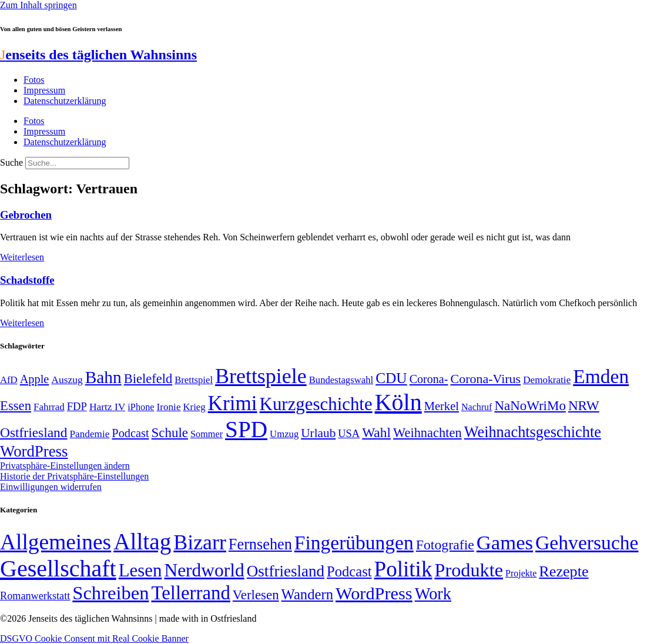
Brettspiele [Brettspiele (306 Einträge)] (261, 376)
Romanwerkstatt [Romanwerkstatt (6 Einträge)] (35, 596)
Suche (11, 162)
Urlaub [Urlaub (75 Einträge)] (318, 433)
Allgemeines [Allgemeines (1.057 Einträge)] (56, 542)
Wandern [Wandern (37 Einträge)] (307, 594)
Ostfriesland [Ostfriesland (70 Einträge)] (286, 571)
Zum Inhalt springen (38, 5)
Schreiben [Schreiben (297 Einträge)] (110, 593)
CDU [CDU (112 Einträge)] (391, 378)
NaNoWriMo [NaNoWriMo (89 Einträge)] (530, 406)
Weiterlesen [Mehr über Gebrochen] (22, 257)
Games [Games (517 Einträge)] (505, 543)
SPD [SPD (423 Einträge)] (246, 429)
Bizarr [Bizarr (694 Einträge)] (200, 542)
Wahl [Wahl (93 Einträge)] (376, 432)
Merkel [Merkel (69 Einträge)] (442, 406)
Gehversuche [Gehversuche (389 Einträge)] (587, 543)
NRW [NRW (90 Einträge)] (584, 405)
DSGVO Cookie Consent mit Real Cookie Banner (94, 638)
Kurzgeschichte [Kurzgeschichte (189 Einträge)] (316, 404)
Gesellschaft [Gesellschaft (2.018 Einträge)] (58, 568)
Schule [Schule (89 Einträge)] (170, 433)
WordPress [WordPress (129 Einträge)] (34, 451)
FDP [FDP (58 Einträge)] (77, 406)
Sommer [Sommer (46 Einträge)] (207, 434)
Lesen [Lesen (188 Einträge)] (140, 570)
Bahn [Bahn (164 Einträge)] (103, 377)
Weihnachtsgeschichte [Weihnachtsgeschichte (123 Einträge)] (533, 432)
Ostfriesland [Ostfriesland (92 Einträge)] (34, 432)
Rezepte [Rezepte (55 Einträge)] (564, 571)
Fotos (34, 80)
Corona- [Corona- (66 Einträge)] (429, 379)
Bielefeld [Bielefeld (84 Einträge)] (148, 379)
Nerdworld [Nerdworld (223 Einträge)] (204, 570)
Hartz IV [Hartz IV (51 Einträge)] (107, 407)
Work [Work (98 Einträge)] (433, 594)
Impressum (44, 90)
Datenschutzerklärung (65, 101)
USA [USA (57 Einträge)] (349, 434)
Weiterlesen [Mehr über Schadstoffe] (22, 323)
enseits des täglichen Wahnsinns (98, 55)
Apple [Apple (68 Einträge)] (35, 379)
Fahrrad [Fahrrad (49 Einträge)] (49, 407)
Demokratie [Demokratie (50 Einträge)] (547, 380)
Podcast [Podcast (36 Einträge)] (349, 571)
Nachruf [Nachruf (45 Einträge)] (477, 407)
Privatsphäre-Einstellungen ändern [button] (65, 466)
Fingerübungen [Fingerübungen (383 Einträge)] (354, 543)
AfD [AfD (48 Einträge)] (9, 380)
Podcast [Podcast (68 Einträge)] (130, 433)
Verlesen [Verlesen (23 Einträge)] (256, 595)
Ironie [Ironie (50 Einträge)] (168, 407)
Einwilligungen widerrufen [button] (51, 487)
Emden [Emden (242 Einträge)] (601, 376)
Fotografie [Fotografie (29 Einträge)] (445, 545)
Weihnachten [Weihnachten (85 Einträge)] (427, 433)
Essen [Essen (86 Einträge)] (16, 406)
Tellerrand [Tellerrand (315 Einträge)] (190, 593)
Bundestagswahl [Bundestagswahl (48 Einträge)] (341, 380)
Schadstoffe (27, 280)
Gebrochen (26, 215)
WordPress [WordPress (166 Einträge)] (374, 593)
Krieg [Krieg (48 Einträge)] (194, 407)
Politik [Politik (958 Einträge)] (403, 569)
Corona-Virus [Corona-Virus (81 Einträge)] (485, 379)
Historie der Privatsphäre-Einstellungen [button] (74, 476)
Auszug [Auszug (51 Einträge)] (67, 380)
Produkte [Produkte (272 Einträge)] (469, 570)
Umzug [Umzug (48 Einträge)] (284, 434)
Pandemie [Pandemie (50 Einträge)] (90, 434)
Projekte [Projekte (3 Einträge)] (521, 573)
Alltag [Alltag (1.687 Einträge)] (142, 541)
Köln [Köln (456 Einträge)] (398, 402)
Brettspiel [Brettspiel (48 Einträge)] (194, 380)
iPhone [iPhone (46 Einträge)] (141, 407)
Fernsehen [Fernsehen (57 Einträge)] (260, 544)
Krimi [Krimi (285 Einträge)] (233, 403)
